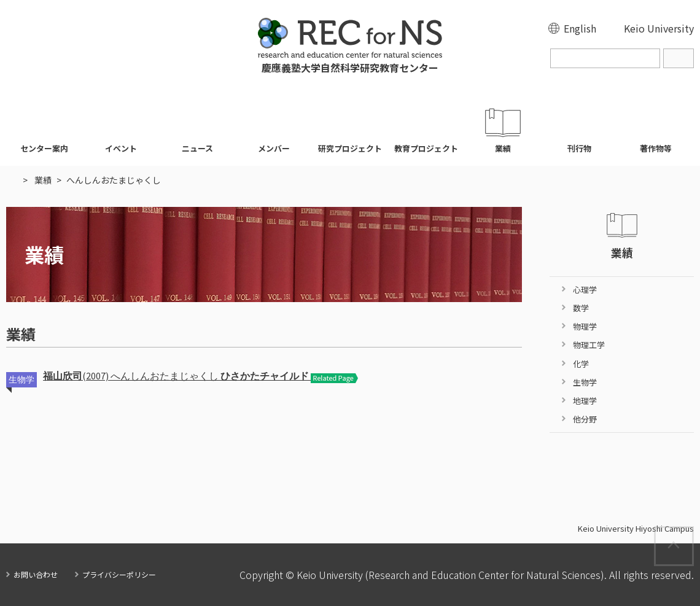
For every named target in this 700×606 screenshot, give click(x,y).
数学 (581, 308)
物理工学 (589, 345)
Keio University (659, 28)
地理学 (585, 401)
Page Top (693, 533)
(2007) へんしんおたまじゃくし (177, 376)
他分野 (585, 419)
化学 (581, 364)
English (580, 28)
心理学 (585, 289)
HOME (12, 180)
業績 (43, 180)
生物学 (585, 382)
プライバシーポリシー (119, 574)
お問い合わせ (36, 574)
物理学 (585, 326)
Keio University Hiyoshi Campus (636, 529)
